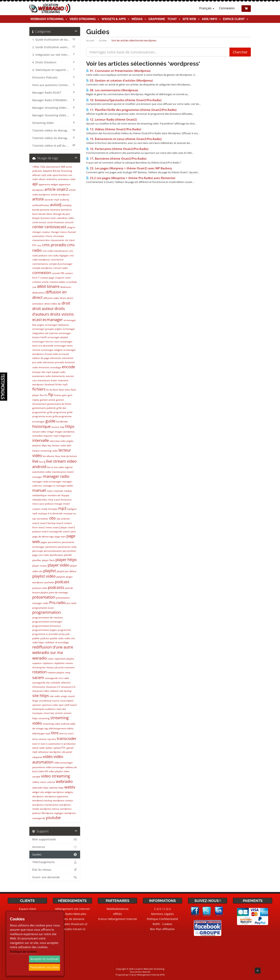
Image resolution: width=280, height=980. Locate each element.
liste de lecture (69, 456)
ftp (51, 395)
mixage (58, 504)
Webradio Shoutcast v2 (72, 924)
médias (68, 491)
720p (43, 167)
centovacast (55, 227)
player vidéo (59, 565)
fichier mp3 (61, 384)
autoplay (67, 205)
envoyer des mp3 (42, 372)
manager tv (49, 486)
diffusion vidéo (51, 298)
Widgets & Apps (115, 19)
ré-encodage (62, 642)
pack (73, 531)
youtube (53, 818)
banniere (55, 210)
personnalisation (53, 551)
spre (61, 705)
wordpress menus (50, 809)
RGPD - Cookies (162, 924)
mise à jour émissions (60, 500)
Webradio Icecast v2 (72, 929)
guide (50, 421)
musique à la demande (50, 513)
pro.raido (71, 603)
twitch (35, 748)
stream (59, 713)
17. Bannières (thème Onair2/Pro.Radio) (116, 159)
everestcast (44, 380)
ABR (63, 167)
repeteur (37, 663)
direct (63, 298)
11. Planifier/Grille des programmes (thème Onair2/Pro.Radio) (131, 110)
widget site (38, 792)
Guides (103, 40)
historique (41, 426)
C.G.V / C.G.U (162, 909)
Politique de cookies (23, 951)
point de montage (58, 592)
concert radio (60, 268)
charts (49, 236)
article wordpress (60, 195)
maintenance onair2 (63, 472)
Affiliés (118, 914)
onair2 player (60, 527)
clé (66, 240)
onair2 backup (48, 523)
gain (65, 395)
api (35, 184)
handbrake (62, 422)
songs (64, 696)
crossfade (71, 282)
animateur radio (67, 179)
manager (37, 477)
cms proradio (54, 245)
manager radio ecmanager (47, 482)
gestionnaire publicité (44, 408)
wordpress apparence (56, 796)
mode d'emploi (49, 509)
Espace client (236, 19)
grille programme (57, 412)
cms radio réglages (58, 255)
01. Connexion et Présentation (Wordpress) (118, 71)
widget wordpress (54, 792)
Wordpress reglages (53, 813)
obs (52, 518)
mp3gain (72, 509)
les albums (49, 456)
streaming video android (56, 724)
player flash (48, 560)
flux (42, 395)
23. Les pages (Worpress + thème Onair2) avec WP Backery (129, 168)
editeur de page (41, 358)
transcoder (67, 738)
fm (46, 395)
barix (35, 214)
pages (44, 542)
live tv (50, 467)
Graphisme (157, 19)
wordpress (38, 796)
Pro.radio (57, 603)
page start (60, 537)
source (56, 701)
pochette (49, 582)
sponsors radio (50, 705)
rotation (39, 672)
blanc (49, 214)
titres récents (39, 739)
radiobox (49, 642)
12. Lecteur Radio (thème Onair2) (112, 120)
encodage (56, 367)
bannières (66, 210)
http (62, 427)
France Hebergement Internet (118, 919)
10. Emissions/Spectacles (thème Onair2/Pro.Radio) (124, 100)
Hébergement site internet (72, 909)
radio (61, 638)
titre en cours (66, 733)
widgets (69, 792)
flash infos (64, 390)
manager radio (56, 476)
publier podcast (41, 638)
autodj (56, 205)
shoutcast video (41, 691)
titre (55, 733)
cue (34, 287)
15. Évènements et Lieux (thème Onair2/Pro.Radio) (124, 139)
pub (68, 634)
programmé (64, 630)
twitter (49, 748)
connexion (42, 273)
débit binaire (48, 286)
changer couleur (41, 232)
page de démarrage (43, 537)
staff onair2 (71, 705)
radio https (38, 642)
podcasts (56, 587)
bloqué (36, 218)
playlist (50, 571)
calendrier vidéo (65, 218)
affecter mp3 (39, 175)
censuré (69, 222)
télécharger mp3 (41, 733)
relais (51, 659)
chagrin (71, 227)
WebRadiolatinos (118, 909)
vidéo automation (48, 759)
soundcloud (45, 701)
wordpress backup (42, 800)
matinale (58, 491)
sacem (38, 678)
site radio (55, 696)
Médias (139, 19)
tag (46, 728)
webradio (64, 781)
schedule (55, 683)
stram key (49, 713)
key (49, 445)
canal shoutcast (56, 222)
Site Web (191, 19)
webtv (70, 787)
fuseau (58, 395)
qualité (53, 638)
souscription (67, 701)
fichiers (39, 389)
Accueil (90, 40)
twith (42, 748)
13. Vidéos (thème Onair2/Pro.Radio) (114, 129)
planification (56, 555)
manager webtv (65, 486)
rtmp (68, 672)
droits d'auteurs (49, 311)
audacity (64, 200)
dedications (38, 293)
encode (68, 367)
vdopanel (37, 757)
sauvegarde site (41, 683)
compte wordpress (42, 268)
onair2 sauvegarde (52, 531)
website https (56, 788)
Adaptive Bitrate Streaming (57, 171)
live (35, 461)
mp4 (35, 513)
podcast (62, 582)
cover (68, 278)
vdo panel (67, 752)
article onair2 (56, 189)
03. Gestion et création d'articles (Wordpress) (119, 81)
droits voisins (62, 314)
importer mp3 (51, 436)
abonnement (53, 167)
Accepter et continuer (45, 959)
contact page (47, 278)
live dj (42, 462)
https (70, 426)
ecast (37, 320)
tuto (43, 744)
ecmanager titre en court (46, 342)
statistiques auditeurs (44, 709)
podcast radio (40, 588)
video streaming (56, 776)
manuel (39, 490)
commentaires (40, 264)
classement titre (41, 240)
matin (50, 491)
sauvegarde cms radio (57, 678)
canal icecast (39, 222)
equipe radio (59, 372)
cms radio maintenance (55, 251)
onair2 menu (45, 527)
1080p (36, 167)
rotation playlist (56, 672)
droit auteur (43, 309)
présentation (44, 597)
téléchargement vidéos (61, 728)
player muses (40, 566)
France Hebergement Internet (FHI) (147, 975)
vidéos (36, 782)
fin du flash (52, 390)
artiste (38, 199)
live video (59, 467)
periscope (38, 551)
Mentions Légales (162, 914)
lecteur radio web (62, 445)
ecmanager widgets (52, 350)
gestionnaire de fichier (59, 404)
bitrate (42, 214)
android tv (52, 179)
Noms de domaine (72, 919)
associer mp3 (52, 200)
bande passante (41, 210)
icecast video (39, 432)
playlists (61, 577)
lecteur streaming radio (45, 451)
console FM (58, 273)
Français (207, 8)
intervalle (41, 440)
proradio (53, 634)
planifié (68, 555)
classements (57, 240)
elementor (56, 358)
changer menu (59, 232)
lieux (58, 456)
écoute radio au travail (57, 354)
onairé (66, 531)
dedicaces (66, 287)
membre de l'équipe (58, 495)
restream (69, 667)
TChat (174, 19)
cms (39, 245)
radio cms (70, 638)
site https (41, 696)
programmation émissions (47, 626)
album (42, 179)
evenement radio (42, 376)
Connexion (227, 8)
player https (66, 560)
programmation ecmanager (47, 622)
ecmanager (53, 320)
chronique (59, 236)
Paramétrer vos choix (44, 967)
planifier (37, 560)
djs (59, 304)
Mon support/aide (55, 839)
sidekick (54, 691)
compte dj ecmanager (61, 264)
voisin (43, 782)
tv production (69, 744)
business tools (48, 218)
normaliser (42, 519)
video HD (43, 771)
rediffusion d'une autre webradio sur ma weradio (53, 653)
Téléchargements (55, 862)
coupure (59, 278)
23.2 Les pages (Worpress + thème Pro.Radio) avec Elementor (131, 178)
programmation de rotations (48, 618)
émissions (44, 367)
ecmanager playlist (58, 337)
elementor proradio (54, 362)
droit (66, 303)
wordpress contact (63, 800)
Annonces (55, 847)
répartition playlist (64, 659)
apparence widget (48, 184)
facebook (49, 384)
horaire (55, 427)
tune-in (36, 744)
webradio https (40, 788)
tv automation (53, 744)
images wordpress (65, 432)
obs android (63, 519)
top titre (52, 739)
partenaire (51, 547)
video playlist (56, 771)
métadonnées (40, 500)
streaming (44, 718)
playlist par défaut (66, 571)
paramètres (54, 542)
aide (49, 175)
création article (40, 282)
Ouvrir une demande (55, 877)
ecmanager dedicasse (57, 325)
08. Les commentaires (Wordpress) (112, 90)
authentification (41, 205)
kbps (44, 445)
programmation (47, 612)
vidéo (48, 757)
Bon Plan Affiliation (162, 929)
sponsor (37, 705)
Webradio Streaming (49, 19)
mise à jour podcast (43, 504)
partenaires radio (67, 547)
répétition (59, 663)
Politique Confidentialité (162, 919)
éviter (54, 380)
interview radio (58, 441)
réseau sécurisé (55, 667)
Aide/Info (211, 19)
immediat (37, 436)
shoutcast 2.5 (53, 687)
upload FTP (59, 748)
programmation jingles (45, 630)
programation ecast (43, 608)
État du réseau (55, 870)
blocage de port (62, 214)
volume (51, 782)
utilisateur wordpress (49, 752)
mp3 (62, 508)
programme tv (40, 634)
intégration (65, 436)
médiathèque (39, 495)
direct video (51, 304)
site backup (65, 691)
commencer (57, 260)
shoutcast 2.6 (68, 687)
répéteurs (48, 663)
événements (58, 376)
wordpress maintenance (45, 805)
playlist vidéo (44, 576)
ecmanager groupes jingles (47, 329)
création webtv (57, 282)
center (38, 227)
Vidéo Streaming (84, 19)
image (50, 432)
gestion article (48, 400)
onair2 (36, 523)
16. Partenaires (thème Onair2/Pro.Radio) (117, 149)
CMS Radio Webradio (72, 914)
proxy (62, 634)
